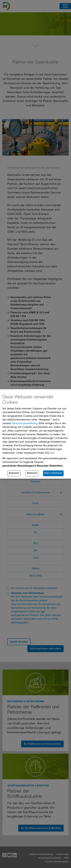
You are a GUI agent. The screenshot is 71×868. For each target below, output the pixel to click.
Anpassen (14, 473)
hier (52, 453)
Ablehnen (32, 473)
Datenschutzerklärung (25, 424)
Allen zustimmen (53, 473)
